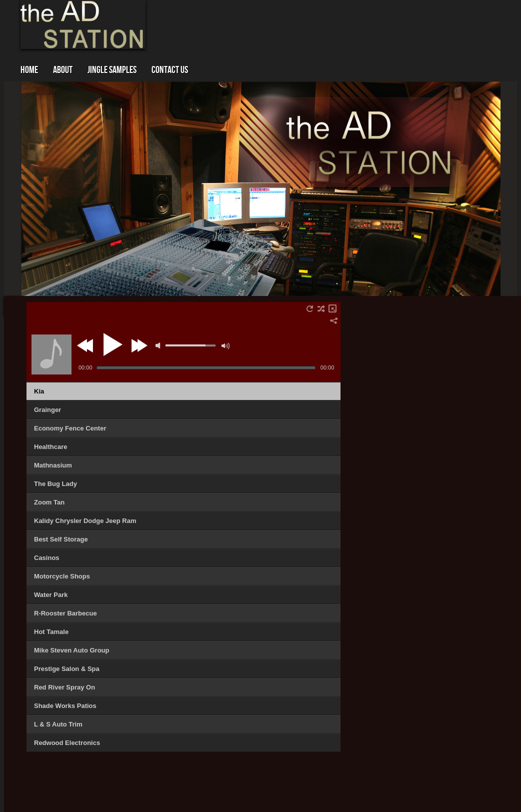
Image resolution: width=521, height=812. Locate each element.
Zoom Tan (49, 502)
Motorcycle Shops (62, 576)
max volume (225, 346)
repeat (309, 308)
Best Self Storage (61, 539)
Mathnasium (53, 465)
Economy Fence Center (70, 428)
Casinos (47, 558)
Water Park (51, 595)
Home (29, 70)
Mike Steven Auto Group (71, 650)
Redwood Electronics (67, 743)
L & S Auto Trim (58, 724)
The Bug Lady (55, 484)
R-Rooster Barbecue (65, 613)
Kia (39, 391)
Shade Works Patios (65, 706)
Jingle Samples (112, 70)
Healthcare (50, 447)
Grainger (47, 410)
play (111, 344)
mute (158, 345)
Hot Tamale (51, 632)
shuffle (321, 308)
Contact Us (170, 70)
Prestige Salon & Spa (67, 669)
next (139, 345)
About (63, 70)
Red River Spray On (64, 687)
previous (86, 345)
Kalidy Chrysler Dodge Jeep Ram (85, 521)
